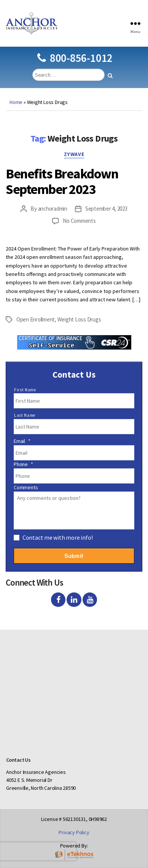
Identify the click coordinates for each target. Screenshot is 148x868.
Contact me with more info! (58, 537)
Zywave (74, 154)
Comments (26, 487)
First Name (25, 390)
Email (22, 441)
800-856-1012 (75, 58)
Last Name (25, 415)
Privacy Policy (74, 832)
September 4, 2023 (106, 209)
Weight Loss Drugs (79, 319)
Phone (23, 464)
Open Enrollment (36, 319)
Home (16, 102)
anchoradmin (53, 209)
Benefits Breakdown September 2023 (62, 181)
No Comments (79, 221)
